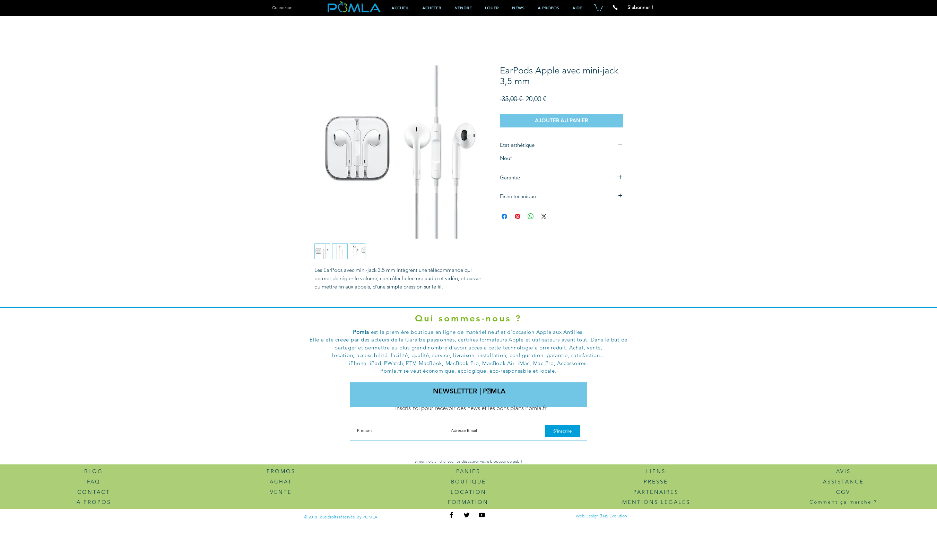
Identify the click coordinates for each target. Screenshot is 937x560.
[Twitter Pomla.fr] (467, 515)
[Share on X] (544, 216)
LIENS (656, 471)
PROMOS (281, 471)
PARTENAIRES (656, 492)
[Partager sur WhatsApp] (531, 216)
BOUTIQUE (469, 482)
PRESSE (656, 482)
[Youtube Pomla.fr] (482, 515)
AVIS (843, 471)
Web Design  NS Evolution (601, 516)
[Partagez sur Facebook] (504, 216)
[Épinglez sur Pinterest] (518, 216)
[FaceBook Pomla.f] (451, 515)
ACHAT (281, 482)
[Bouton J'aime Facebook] (535, 516)
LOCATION (469, 492)
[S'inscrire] (562, 431)
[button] (598, 7)
